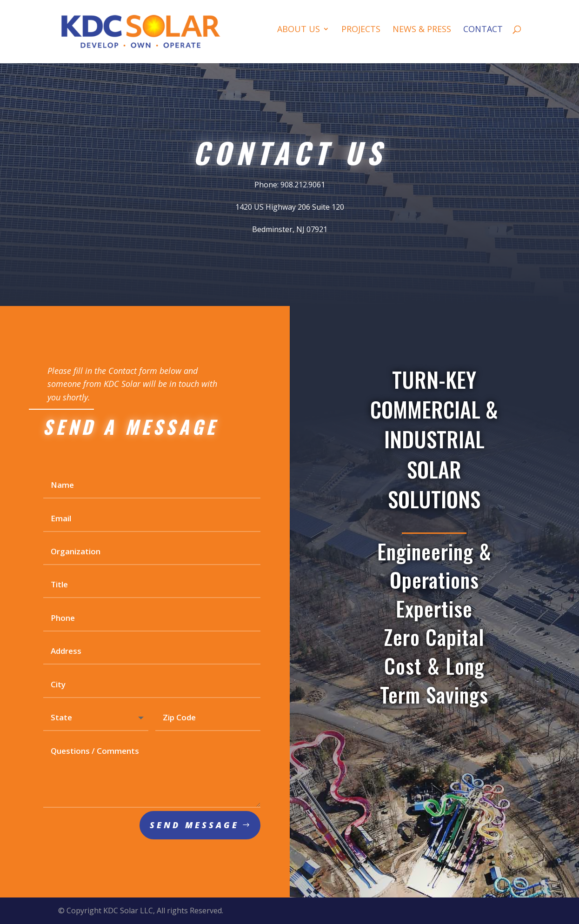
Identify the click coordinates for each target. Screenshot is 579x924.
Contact (483, 30)
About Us (299, 30)
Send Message (194, 832)
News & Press (422, 30)
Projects (361, 30)
